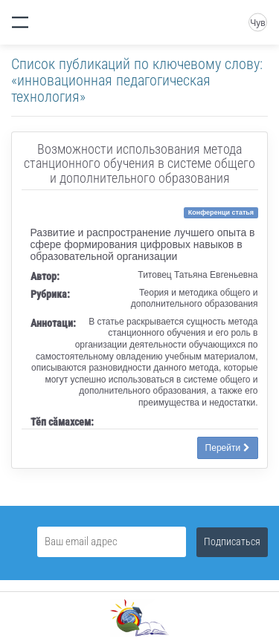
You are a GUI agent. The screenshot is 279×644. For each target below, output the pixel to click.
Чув (257, 23)
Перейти (228, 448)
